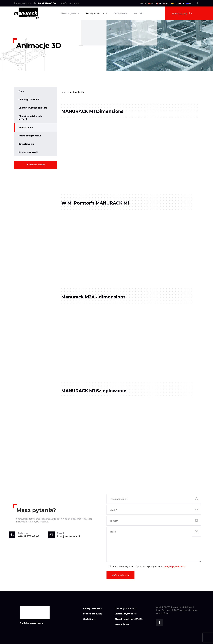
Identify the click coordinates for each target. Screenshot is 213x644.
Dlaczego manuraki (29, 100)
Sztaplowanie (26, 144)
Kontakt (138, 13)
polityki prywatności (175, 566)
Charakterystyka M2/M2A (129, 619)
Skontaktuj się (182, 13)
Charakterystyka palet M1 (33, 108)
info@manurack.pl (70, 3)
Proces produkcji (28, 152)
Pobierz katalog (36, 165)
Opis (21, 91)
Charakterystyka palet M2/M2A (31, 118)
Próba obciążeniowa (30, 136)
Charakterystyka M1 (126, 614)
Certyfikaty (120, 13)
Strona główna (70, 13)
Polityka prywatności (32, 623)
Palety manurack (96, 13)
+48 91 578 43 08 (45, 3)
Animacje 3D (26, 127)
